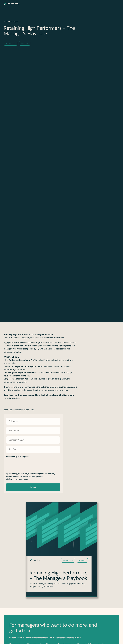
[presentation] (26, 463)
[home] (11, 4)
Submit (33, 487)
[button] (117, 4)
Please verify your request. (18, 456)
